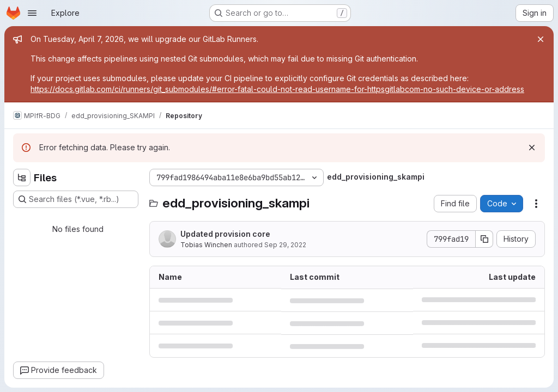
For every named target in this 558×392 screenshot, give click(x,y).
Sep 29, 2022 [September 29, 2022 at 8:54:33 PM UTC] (285, 245)
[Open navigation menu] (32, 13)
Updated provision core (225, 234)
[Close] (541, 39)
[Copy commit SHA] (484, 239)
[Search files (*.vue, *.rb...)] (76, 199)
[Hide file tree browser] (22, 177)
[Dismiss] (532, 148)
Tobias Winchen (206, 245)
